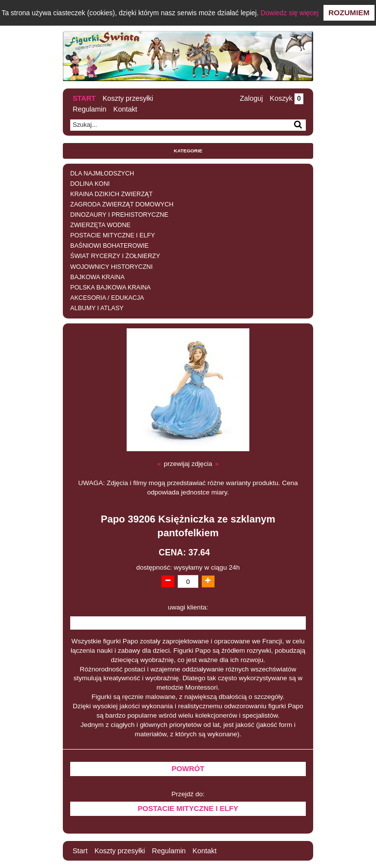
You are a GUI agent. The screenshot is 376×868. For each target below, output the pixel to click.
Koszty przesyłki (128, 98)
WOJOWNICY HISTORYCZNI (111, 267)
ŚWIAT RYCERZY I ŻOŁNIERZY (115, 256)
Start (84, 98)
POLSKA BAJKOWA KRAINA (110, 288)
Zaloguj (251, 98)
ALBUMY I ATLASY (97, 308)
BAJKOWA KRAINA (97, 277)
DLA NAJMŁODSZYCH (102, 174)
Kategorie (188, 151)
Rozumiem (349, 13)
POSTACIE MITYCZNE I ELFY (113, 235)
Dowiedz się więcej (290, 13)
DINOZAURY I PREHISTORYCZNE (119, 215)
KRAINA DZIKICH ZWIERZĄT (111, 194)
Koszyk (287, 98)
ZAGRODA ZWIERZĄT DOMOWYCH (122, 204)
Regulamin (90, 109)
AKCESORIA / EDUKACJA (107, 298)
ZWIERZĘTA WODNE (100, 225)
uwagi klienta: (188, 607)
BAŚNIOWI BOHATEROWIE (109, 246)
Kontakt (125, 109)
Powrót (188, 769)
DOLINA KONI (90, 184)
